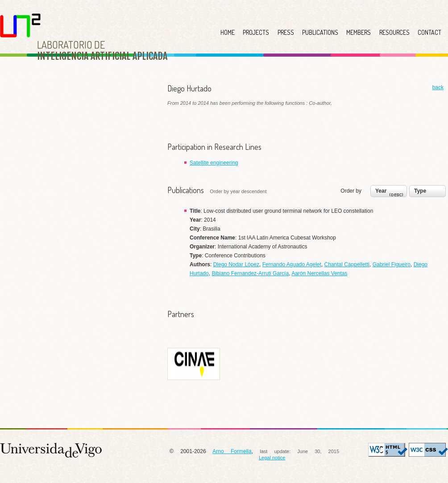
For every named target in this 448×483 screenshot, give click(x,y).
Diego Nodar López (236, 264)
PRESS (286, 32)
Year (390, 193)
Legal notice (272, 458)
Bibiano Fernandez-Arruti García (250, 273)
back (438, 87)
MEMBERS (359, 32)
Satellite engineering (214, 163)
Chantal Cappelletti (347, 264)
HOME (228, 32)
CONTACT (429, 32)
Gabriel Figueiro (392, 264)
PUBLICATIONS (320, 32)
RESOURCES (394, 32)
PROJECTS (256, 32)
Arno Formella (232, 451)
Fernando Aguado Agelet (292, 264)
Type (420, 191)
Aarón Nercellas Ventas (319, 273)
